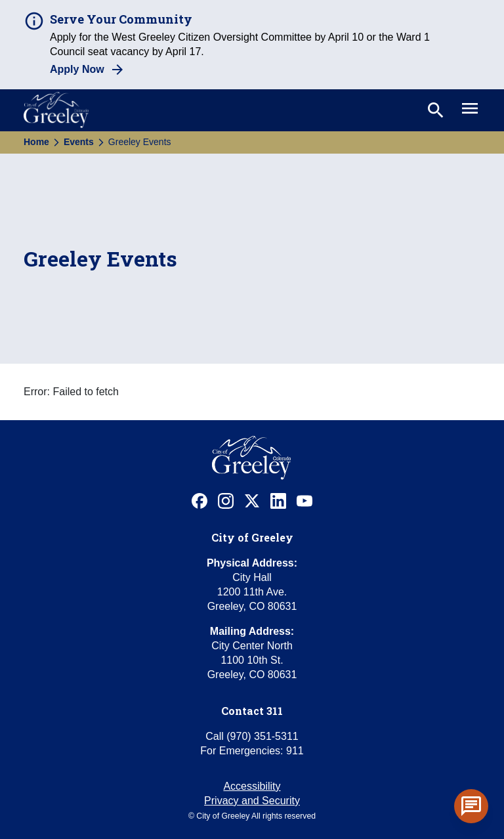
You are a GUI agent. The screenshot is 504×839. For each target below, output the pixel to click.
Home (36, 142)
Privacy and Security (252, 801)
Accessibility (252, 786)
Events (79, 142)
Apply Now (77, 69)
